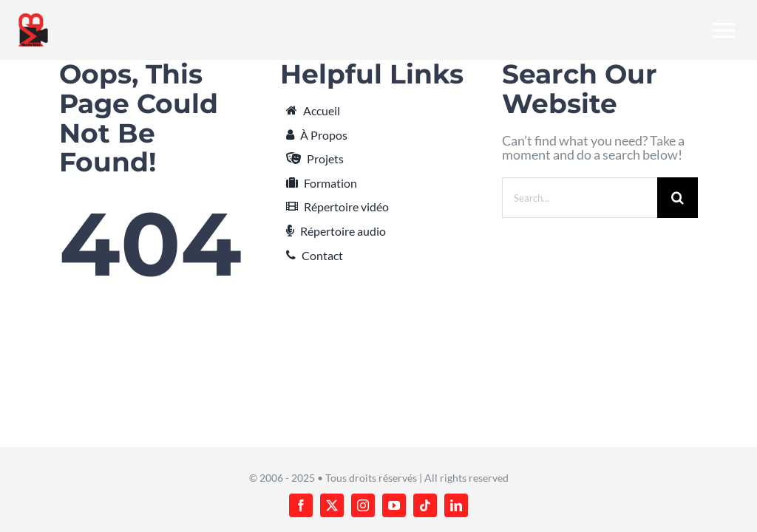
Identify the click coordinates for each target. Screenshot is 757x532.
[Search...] (580, 198)
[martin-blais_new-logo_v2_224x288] (33, 18)
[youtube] (394, 505)
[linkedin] (456, 505)
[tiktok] (425, 505)
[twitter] (332, 505)
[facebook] (301, 505)
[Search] (678, 198)
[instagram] (363, 505)
